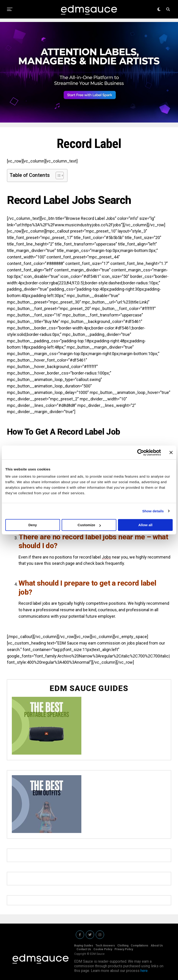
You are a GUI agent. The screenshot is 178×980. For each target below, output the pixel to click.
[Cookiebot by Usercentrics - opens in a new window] (141, 452)
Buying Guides (84, 946)
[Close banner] (171, 452)
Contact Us (84, 949)
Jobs (106, 557)
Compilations (140, 946)
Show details (153, 511)
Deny (33, 525)
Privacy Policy (124, 949)
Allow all (145, 525)
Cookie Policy (103, 949)
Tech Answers (105, 946)
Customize (89, 525)
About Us (157, 946)
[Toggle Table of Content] (57, 175)
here (144, 971)
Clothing (123, 946)
